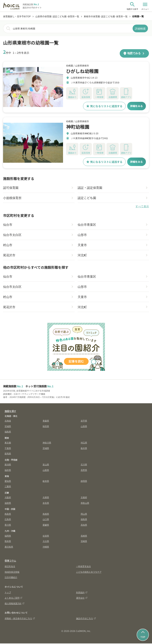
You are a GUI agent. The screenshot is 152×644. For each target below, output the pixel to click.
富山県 (46, 465)
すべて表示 (142, 207)
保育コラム (10, 561)
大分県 (46, 542)
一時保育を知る (83, 567)
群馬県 (8, 454)
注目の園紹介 (11, 578)
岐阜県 (46, 481)
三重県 (8, 487)
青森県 (46, 421)
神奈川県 (47, 443)
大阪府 (8, 498)
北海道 (8, 421)
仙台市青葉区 (87, 225)
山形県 (84, 427)
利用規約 (82, 593)
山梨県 (46, 471)
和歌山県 (85, 503)
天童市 (82, 245)
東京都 (8, 443)
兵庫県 (46, 498)
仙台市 (8, 225)
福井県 (8, 471)
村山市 (8, 245)
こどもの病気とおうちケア (89, 572)
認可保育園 (11, 188)
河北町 (82, 255)
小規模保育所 (12, 198)
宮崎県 (84, 542)
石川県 (84, 465)
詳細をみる (136, 106)
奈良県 (46, 503)
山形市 (82, 235)
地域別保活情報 (12, 572)
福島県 (8, 432)
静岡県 (84, 481)
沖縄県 (46, 547)
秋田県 (46, 427)
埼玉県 (84, 443)
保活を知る (10, 567)
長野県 (84, 471)
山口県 (46, 520)
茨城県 (46, 449)
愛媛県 (46, 525)
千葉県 (8, 449)
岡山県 (84, 514)
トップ (8, 593)
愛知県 (8, 481)
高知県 (84, 525)
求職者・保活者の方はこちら (20, 619)
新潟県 (8, 465)
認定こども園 (87, 198)
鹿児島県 (9, 547)
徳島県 (84, 520)
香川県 (8, 525)
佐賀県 (46, 536)
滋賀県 (8, 503)
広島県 (8, 520)
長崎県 (84, 536)
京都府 (84, 498)
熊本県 (8, 542)
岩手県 (84, 421)
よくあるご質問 (13, 598)
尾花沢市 (9, 255)
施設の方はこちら (86, 619)
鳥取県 (8, 514)
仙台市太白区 (12, 235)
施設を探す (10, 412)
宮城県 (8, 427)
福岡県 (8, 536)
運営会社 (82, 598)
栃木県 (84, 449)
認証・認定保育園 (90, 188)
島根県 (46, 514)
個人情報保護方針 (15, 604)
